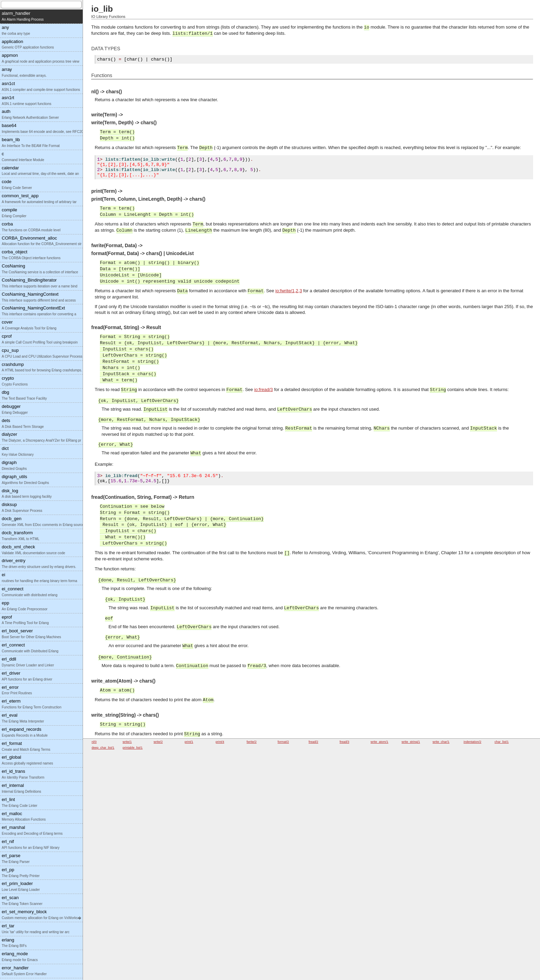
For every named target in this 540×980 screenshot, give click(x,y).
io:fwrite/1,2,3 (289, 293)
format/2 (283, 742)
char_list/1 (502, 742)
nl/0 (94, 742)
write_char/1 (441, 742)
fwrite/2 (252, 742)
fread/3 (344, 742)
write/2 (158, 742)
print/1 (189, 742)
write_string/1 (411, 742)
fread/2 (313, 742)
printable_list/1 (133, 748)
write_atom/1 (380, 742)
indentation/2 (473, 742)
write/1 (127, 742)
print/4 (220, 742)
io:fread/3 (263, 392)
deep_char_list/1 (103, 748)
